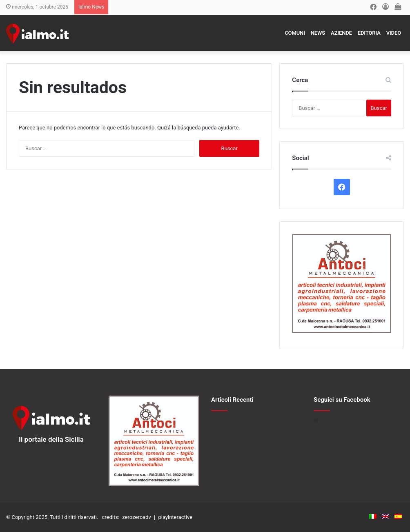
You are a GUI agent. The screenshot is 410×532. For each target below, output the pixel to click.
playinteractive (175, 517)
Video (394, 33)
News (318, 33)
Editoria (369, 33)
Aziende (341, 33)
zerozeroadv (136, 517)
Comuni (295, 33)
